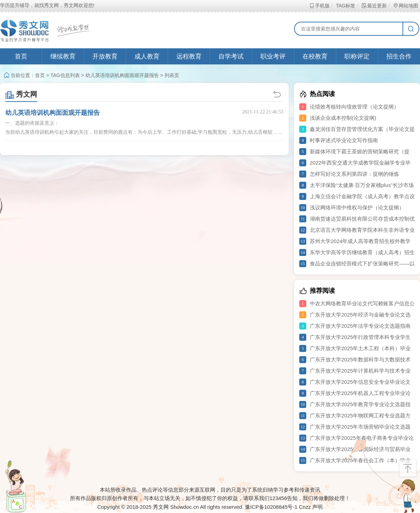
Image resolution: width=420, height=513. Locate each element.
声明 (317, 507)
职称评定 (357, 56)
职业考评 (273, 56)
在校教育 (315, 56)
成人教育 (147, 56)
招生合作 (399, 56)
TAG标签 (345, 6)
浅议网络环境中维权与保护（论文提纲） (357, 207)
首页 (21, 56)
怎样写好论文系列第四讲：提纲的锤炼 (354, 174)
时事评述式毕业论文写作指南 (344, 140)
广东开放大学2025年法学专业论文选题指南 (360, 326)
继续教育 (63, 56)
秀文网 (21, 94)
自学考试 (231, 56)
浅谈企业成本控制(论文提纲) (343, 118)
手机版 (319, 6)
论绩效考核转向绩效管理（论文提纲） (354, 107)
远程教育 (189, 56)
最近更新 (374, 6)
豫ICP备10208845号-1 (271, 507)
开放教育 (105, 56)
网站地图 (405, 6)
